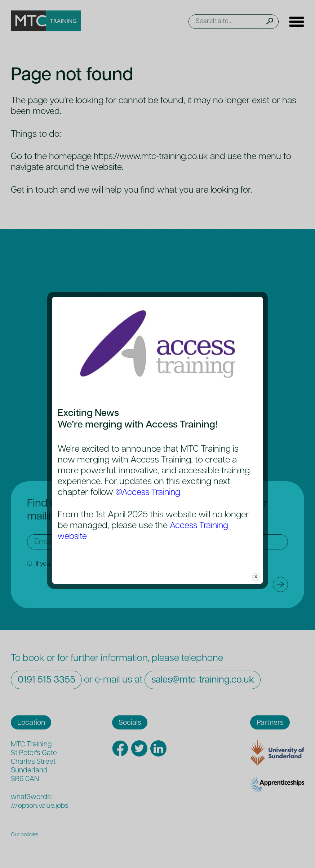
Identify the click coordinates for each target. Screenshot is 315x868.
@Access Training (149, 493)
